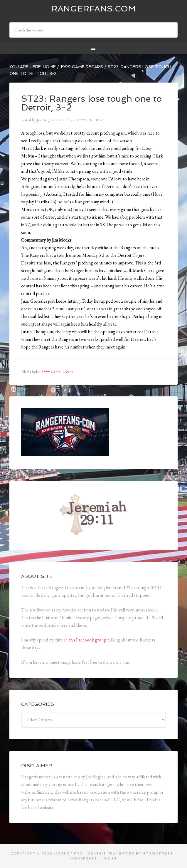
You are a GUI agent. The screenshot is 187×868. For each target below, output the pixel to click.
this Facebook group (87, 640)
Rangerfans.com (93, 9)
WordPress (84, 858)
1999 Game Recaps (57, 372)
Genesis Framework (111, 853)
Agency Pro (69, 853)
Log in (109, 858)
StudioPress (158, 853)
